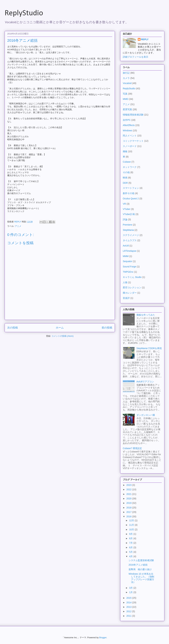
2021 (129, 494)
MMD (126, 99)
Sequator (127, 261)
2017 (129, 512)
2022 (129, 489)
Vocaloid (127, 83)
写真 (125, 94)
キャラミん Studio (132, 277)
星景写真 (127, 109)
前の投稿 (107, 328)
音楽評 (126, 298)
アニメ (18, 226)
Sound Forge (129, 267)
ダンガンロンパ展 (146, 415)
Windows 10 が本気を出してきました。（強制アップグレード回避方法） (141, 578)
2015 (129, 598)
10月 (132, 530)
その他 (126, 172)
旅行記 (126, 73)
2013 (129, 607)
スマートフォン (131, 188)
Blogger (103, 637)
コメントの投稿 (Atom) (63, 336)
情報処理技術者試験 (133, 115)
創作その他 (129, 193)
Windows (127, 130)
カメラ (126, 78)
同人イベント (130, 136)
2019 (129, 503)
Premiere (127, 225)
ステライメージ (131, 235)
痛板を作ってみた (146, 315)
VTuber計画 (129, 214)
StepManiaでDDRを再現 (149, 348)
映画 (125, 178)
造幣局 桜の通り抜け (140, 569)
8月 (131, 538)
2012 (129, 611)
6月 (131, 547)
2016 (129, 516)
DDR (125, 183)
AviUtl (126, 246)
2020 (129, 499)
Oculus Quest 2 (131, 199)
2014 (129, 602)
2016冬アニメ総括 (138, 565)
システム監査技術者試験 (141, 560)
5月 (131, 552)
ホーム (60, 328)
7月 (131, 543)
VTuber (127, 209)
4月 (131, 556)
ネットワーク (130, 167)
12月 (132, 520)
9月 (131, 534)
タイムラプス (130, 240)
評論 (125, 219)
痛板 (125, 151)
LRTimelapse (130, 251)
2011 (129, 616)
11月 (132, 525)
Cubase (127, 162)
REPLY (145, 39)
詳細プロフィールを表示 (135, 57)
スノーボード (130, 146)
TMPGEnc (128, 272)
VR (124, 204)
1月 (131, 592)
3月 (131, 588)
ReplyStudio (24, 13)
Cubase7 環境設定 (132, 448)
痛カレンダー (130, 293)
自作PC (127, 120)
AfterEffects (129, 125)
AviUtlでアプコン (145, 382)
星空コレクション (132, 287)
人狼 (125, 282)
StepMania (128, 230)
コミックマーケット (133, 141)
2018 (129, 508)
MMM (126, 256)
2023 (129, 485)
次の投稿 (13, 328)
